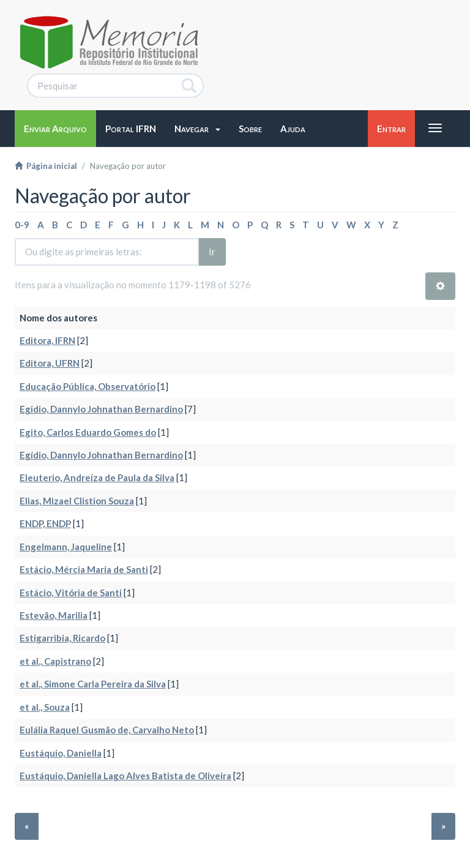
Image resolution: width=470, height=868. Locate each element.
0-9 (22, 225)
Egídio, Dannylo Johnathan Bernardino (101, 455)
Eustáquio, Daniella (61, 753)
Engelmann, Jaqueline (66, 547)
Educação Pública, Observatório (88, 386)
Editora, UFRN (50, 363)
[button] (197, 129)
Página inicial (46, 166)
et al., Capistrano (55, 661)
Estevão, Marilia (54, 615)
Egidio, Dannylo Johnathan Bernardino (101, 409)
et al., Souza (45, 707)
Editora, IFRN (47, 340)
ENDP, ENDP (45, 523)
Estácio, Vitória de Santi (71, 593)
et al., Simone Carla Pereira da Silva (93, 684)
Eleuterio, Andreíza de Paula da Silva (97, 477)
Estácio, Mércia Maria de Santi (84, 569)
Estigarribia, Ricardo (62, 638)
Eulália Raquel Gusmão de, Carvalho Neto (107, 730)
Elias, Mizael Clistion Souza (77, 501)
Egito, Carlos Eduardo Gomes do (88, 432)
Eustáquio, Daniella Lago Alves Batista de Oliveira (125, 776)
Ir (212, 252)
